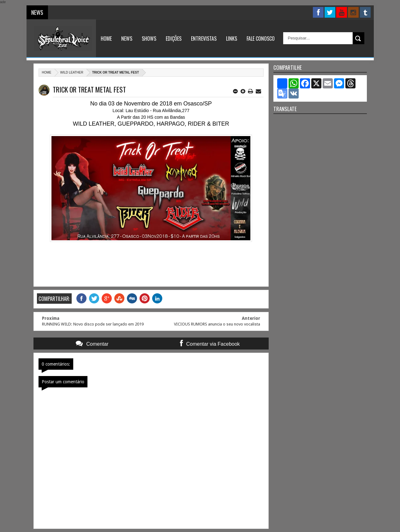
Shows (149, 39)
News (127, 39)
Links (232, 39)
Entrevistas (204, 39)
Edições (174, 39)
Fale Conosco (261, 39)
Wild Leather (72, 72)
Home (106, 39)
